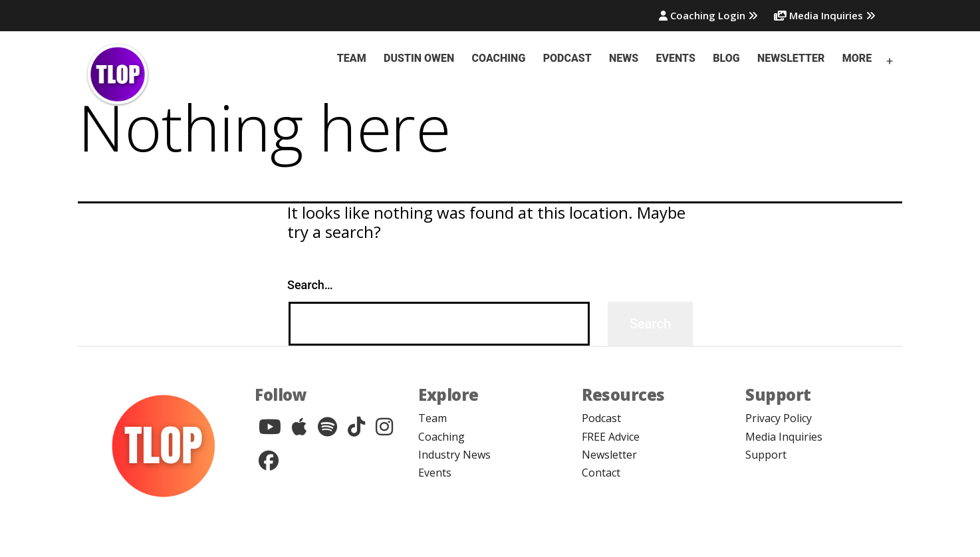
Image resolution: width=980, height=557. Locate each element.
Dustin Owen (419, 58)
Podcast (567, 58)
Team (352, 58)
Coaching (499, 58)
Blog (726, 58)
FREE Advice (611, 437)
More (857, 58)
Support (766, 455)
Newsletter (791, 58)
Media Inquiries (825, 15)
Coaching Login (708, 15)
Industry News (454, 455)
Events (676, 58)
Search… (310, 285)
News (624, 58)
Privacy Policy (779, 418)
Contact (601, 473)
